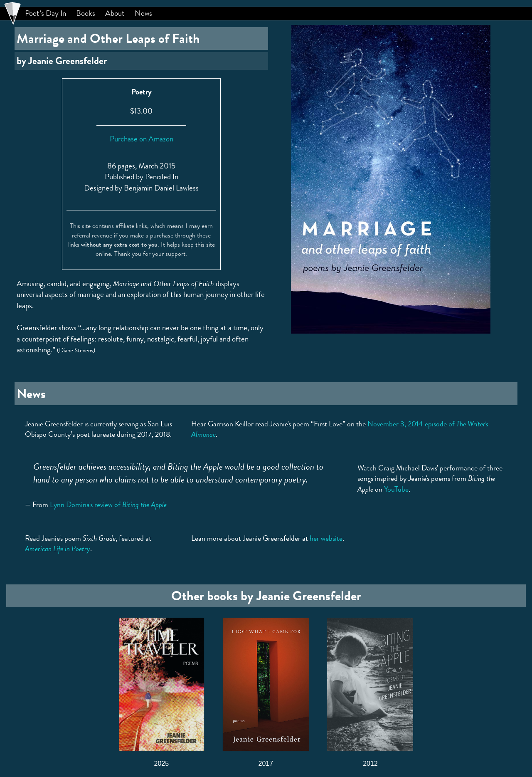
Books (86, 13)
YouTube (396, 489)
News (143, 13)
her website (326, 538)
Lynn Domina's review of (108, 505)
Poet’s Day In (46, 13)
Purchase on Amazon (142, 139)
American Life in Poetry (58, 549)
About (115, 13)
